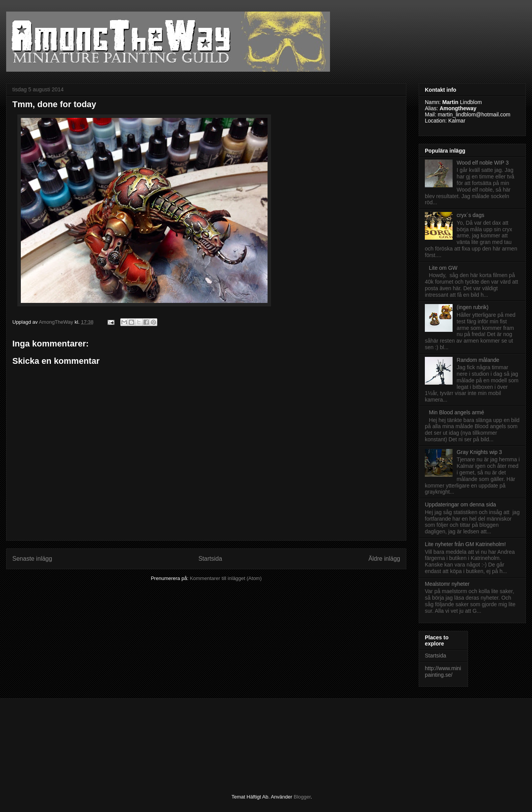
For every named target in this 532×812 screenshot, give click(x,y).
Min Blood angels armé (457, 412)
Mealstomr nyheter (447, 584)
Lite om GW (443, 268)
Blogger (302, 797)
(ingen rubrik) (473, 307)
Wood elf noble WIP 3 (483, 163)
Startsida (210, 559)
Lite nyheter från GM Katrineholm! (465, 544)
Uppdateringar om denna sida (460, 504)
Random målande (478, 360)
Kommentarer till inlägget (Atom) (226, 578)
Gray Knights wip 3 (480, 452)
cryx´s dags (471, 215)
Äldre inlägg (384, 559)
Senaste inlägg (32, 559)
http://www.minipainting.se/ (443, 672)
